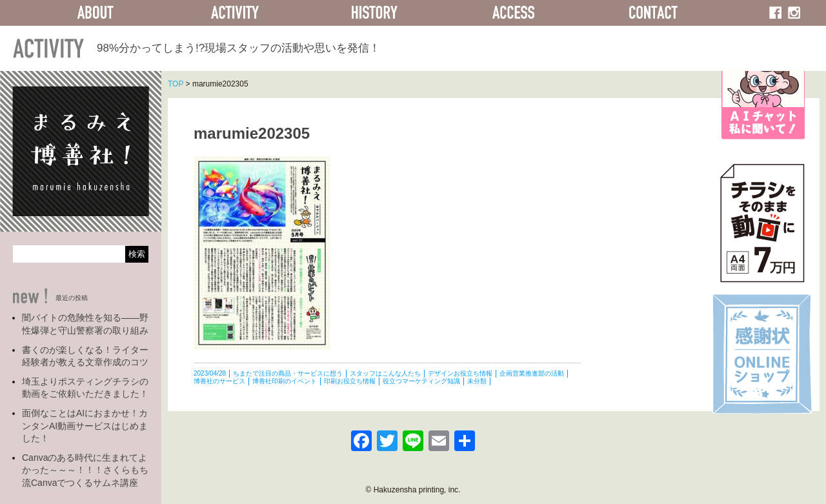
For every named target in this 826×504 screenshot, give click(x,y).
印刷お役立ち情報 (350, 381)
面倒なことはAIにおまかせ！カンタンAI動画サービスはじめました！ (85, 426)
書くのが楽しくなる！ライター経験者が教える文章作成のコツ (85, 356)
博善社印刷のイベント (285, 381)
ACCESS (514, 13)
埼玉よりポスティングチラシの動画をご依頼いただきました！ (85, 388)
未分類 (477, 381)
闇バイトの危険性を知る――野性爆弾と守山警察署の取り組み (85, 324)
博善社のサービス (219, 381)
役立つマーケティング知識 (421, 381)
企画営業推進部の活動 (532, 373)
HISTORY (374, 13)
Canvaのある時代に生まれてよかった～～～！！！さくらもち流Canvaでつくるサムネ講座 (85, 470)
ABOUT (96, 13)
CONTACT (653, 13)
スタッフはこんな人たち (385, 373)
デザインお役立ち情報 (460, 373)
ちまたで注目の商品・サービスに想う (288, 373)
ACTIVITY (235, 13)
